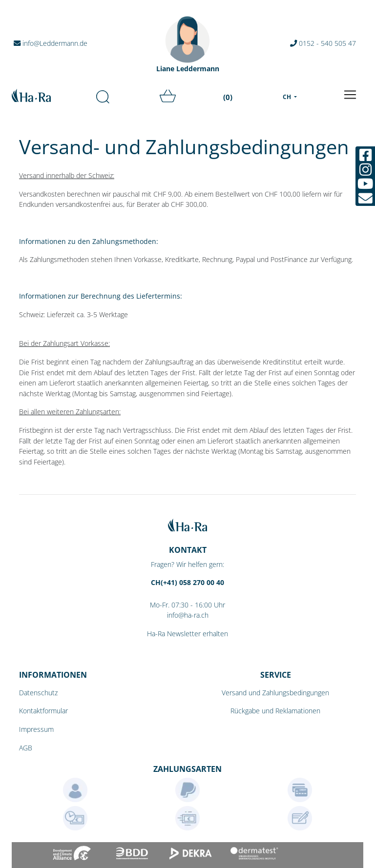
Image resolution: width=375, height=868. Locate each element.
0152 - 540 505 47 (323, 43)
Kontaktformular (43, 711)
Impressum (36, 729)
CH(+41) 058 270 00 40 (187, 582)
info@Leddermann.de (51, 43)
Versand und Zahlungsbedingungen (275, 693)
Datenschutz (38, 693)
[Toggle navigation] (350, 95)
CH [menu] (288, 97)
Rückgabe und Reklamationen (275, 711)
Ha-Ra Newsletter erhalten (187, 634)
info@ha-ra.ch (188, 615)
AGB (26, 748)
